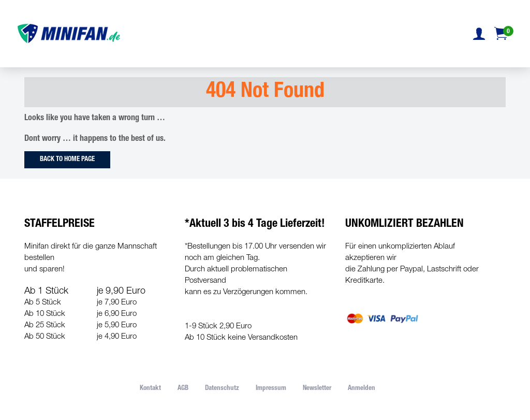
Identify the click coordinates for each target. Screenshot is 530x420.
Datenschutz (222, 389)
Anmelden (362, 389)
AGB (183, 389)
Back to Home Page (67, 160)
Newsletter (317, 389)
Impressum (271, 389)
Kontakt (150, 389)
